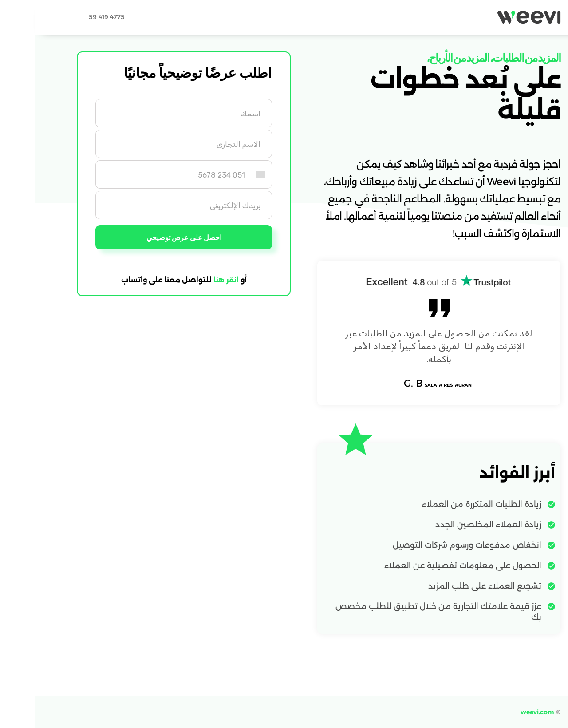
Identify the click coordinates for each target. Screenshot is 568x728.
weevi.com (503, 712)
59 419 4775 (72, 17)
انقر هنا (191, 280)
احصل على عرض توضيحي (149, 237)
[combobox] (226, 174)
